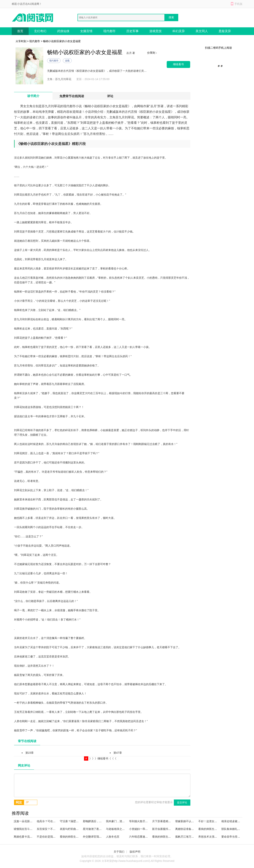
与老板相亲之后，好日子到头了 (125, 829)
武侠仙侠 (63, 31)
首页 (20, 31)
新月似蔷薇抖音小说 (164, 829)
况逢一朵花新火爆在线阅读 (30, 821)
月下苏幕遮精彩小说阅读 (167, 821)
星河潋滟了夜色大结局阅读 (99, 829)
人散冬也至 (113, 837)
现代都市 (109, 31)
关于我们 (119, 852)
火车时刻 (21, 41)
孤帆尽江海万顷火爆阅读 (190, 837)
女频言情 (86, 31)
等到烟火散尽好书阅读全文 (145, 821)
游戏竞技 (156, 31)
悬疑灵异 (225, 31)
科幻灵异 (179, 31)
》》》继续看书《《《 (103, 758)
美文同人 (202, 31)
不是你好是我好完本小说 (52, 837)
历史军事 (132, 31)
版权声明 (135, 852)
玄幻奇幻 (40, 31)
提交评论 (182, 802)
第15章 (30, 753)
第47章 (118, 753)
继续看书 (178, 64)
